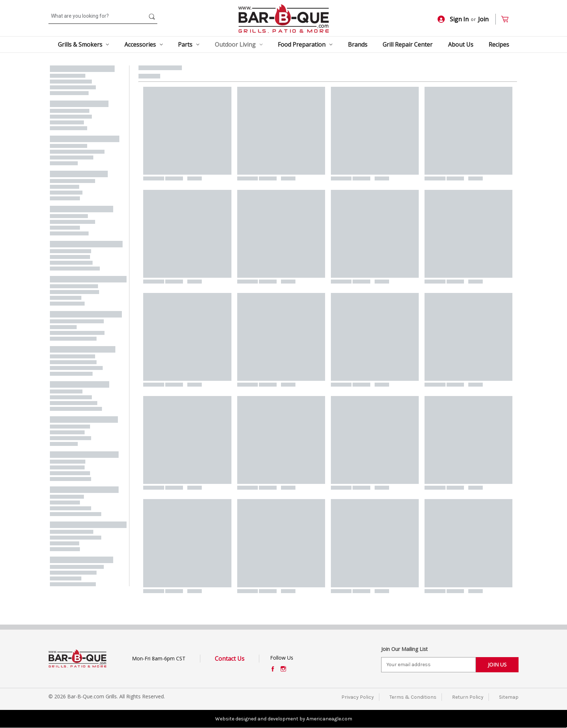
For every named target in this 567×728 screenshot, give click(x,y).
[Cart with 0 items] (508, 19)
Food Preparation (305, 44)
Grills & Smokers (84, 44)
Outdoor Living (239, 44)
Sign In (453, 19)
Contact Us (230, 659)
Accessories (144, 44)
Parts (189, 44)
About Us (461, 44)
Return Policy (468, 697)
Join (483, 19)
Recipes (499, 44)
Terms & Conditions (413, 697)
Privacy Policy (358, 697)
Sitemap (509, 697)
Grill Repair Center (408, 44)
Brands (358, 44)
